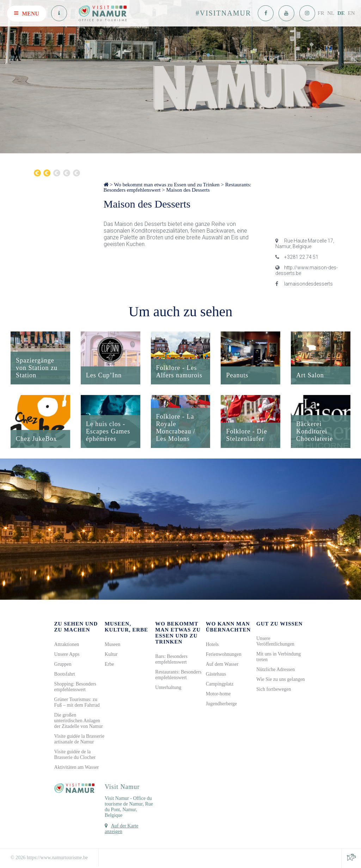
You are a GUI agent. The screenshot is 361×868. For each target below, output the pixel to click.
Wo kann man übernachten (228, 627)
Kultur (111, 654)
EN (351, 13)
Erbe (109, 664)
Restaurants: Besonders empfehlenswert (178, 675)
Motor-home (218, 694)
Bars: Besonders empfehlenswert (171, 659)
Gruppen (63, 664)
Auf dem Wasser (222, 664)
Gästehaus (216, 674)
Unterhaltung (168, 687)
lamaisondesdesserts (304, 284)
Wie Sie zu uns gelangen (281, 679)
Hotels (212, 644)
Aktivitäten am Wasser (77, 767)
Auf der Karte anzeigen (121, 829)
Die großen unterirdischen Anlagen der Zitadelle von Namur (79, 721)
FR (321, 13)
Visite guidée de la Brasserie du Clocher (75, 755)
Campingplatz (220, 684)
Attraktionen (67, 644)
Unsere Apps (67, 654)
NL (331, 13)
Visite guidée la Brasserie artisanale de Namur (79, 739)
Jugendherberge (221, 704)
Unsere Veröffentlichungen (275, 641)
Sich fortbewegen (274, 689)
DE (341, 13)
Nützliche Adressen (276, 669)
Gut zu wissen (280, 624)
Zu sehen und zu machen (76, 627)
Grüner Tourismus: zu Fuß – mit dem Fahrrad (77, 702)
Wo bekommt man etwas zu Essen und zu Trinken (167, 185)
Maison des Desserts (188, 190)
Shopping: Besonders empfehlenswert (75, 687)
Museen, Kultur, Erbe (126, 627)
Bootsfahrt (65, 674)
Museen (112, 644)
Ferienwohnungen (224, 654)
